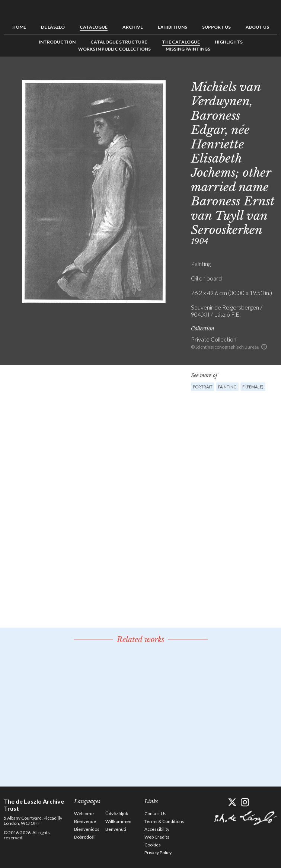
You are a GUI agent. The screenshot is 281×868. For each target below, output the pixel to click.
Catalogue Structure (119, 42)
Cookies (153, 845)
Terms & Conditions (164, 821)
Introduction (57, 42)
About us (257, 27)
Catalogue (94, 27)
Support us (216, 27)
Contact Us (155, 813)
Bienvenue (85, 821)
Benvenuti (116, 829)
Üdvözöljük (117, 813)
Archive (133, 27)
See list (260, 73)
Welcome (84, 813)
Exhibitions (173, 27)
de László (53, 27)
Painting (227, 387)
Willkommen (118, 821)
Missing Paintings (188, 49)
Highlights (229, 42)
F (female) (253, 387)
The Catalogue (181, 42)
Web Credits (157, 837)
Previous (249, 73)
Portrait (203, 387)
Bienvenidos (87, 829)
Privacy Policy (158, 853)
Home (19, 27)
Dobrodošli (85, 837)
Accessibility (157, 829)
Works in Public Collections (114, 49)
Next (272, 73)
